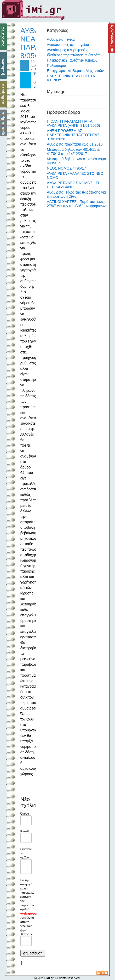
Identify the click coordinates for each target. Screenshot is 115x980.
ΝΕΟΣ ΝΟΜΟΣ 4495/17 (66, 168)
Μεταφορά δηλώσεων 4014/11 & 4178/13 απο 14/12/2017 (73, 152)
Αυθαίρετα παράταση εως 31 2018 (75, 144)
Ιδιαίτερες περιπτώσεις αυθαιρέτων (75, 55)
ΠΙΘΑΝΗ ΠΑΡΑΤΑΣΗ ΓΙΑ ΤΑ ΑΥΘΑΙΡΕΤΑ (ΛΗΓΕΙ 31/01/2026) (73, 123)
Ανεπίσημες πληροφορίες (67, 50)
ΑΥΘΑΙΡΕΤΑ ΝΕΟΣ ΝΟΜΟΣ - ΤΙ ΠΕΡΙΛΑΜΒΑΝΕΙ (73, 185)
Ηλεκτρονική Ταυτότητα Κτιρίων (72, 60)
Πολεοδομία (56, 65)
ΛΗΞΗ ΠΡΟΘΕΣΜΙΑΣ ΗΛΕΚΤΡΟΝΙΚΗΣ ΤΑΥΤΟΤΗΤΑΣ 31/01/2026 (73, 135)
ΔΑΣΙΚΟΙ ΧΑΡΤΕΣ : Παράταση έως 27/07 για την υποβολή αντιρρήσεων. (77, 204)
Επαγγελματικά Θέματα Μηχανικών (75, 71)
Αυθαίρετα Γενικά (61, 39)
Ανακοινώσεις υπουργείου (68, 45)
